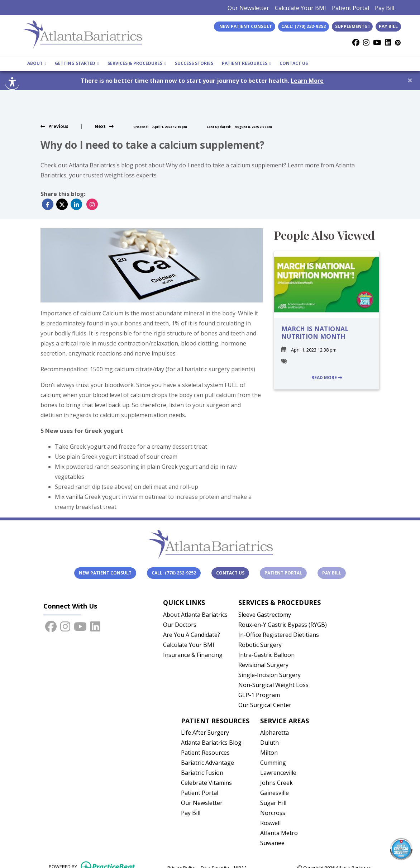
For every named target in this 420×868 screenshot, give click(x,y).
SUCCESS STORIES (194, 63)
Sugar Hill (273, 803)
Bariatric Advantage (207, 763)
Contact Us (230, 573)
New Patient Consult (105, 573)
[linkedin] (388, 43)
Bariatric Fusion (202, 773)
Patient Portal (350, 8)
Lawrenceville (278, 773)
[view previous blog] (54, 126)
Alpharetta (275, 733)
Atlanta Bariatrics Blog (211, 743)
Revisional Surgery (263, 665)
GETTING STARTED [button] (77, 63)
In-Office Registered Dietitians (279, 635)
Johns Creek (276, 783)
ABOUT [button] (37, 63)
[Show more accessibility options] (12, 83)
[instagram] (366, 43)
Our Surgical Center (265, 705)
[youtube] (377, 43)
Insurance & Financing (193, 655)
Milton (269, 753)
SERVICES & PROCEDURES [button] (137, 63)
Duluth (269, 743)
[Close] (410, 80)
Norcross (273, 813)
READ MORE (327, 378)
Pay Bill (385, 8)
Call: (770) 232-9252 (304, 26)
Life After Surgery (205, 733)
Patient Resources (205, 753)
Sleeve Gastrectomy (265, 615)
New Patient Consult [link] (245, 26)
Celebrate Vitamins (206, 783)
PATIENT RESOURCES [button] (246, 63)
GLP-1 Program (259, 695)
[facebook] (356, 43)
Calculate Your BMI (300, 8)
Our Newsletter (248, 8)
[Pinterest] (398, 43)
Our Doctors (180, 625)
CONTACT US (294, 63)
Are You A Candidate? (192, 635)
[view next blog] (104, 126)
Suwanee (272, 843)
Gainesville (275, 793)
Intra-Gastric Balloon (266, 655)
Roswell (270, 823)
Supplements (352, 26)
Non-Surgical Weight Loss (273, 685)
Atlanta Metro (279, 833)
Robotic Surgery (260, 645)
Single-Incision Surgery (269, 675)
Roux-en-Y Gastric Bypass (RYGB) (283, 625)
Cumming (273, 763)
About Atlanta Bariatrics (195, 615)
